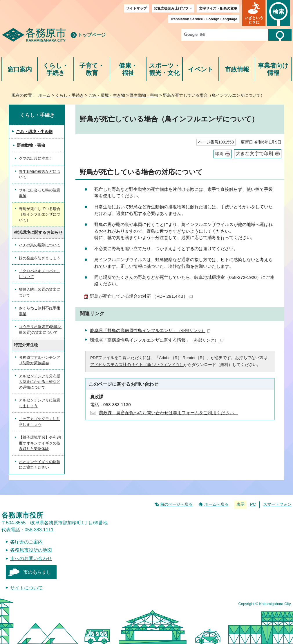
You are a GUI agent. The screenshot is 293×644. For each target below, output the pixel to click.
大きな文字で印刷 (254, 154)
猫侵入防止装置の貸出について (40, 292)
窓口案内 (20, 69)
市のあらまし (37, 572)
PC (253, 504)
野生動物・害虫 (144, 95)
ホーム (44, 95)
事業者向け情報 (273, 69)
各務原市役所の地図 (31, 550)
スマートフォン (277, 504)
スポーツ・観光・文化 (164, 69)
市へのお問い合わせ (31, 558)
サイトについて (26, 588)
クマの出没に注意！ (36, 158)
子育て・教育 (92, 69)
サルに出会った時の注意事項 (40, 193)
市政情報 (237, 69)
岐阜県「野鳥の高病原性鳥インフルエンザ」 (150, 330)
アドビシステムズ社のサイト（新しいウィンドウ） (137, 365)
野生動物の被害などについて (40, 174)
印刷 (219, 154)
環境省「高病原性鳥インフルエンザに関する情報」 (157, 340)
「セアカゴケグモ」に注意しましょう (40, 422)
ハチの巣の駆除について (40, 245)
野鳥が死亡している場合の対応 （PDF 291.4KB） (141, 296)
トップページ (92, 35)
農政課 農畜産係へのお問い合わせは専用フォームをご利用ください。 (169, 413)
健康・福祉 (128, 69)
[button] (254, 13)
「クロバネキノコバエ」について (40, 274)
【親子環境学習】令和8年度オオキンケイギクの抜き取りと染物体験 (41, 443)
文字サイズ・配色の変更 (218, 8)
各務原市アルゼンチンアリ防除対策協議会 (40, 360)
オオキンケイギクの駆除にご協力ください (40, 465)
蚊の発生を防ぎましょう (40, 258)
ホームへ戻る (216, 504)
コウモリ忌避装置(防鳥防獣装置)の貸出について (40, 330)
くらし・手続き (56, 69)
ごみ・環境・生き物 (107, 95)
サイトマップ (136, 8)
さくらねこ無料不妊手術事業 (40, 311)
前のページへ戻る (176, 504)
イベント (201, 69)
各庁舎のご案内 (26, 542)
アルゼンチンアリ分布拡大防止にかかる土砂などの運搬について (40, 382)
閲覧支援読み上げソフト (173, 8)
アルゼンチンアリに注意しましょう (40, 403)
